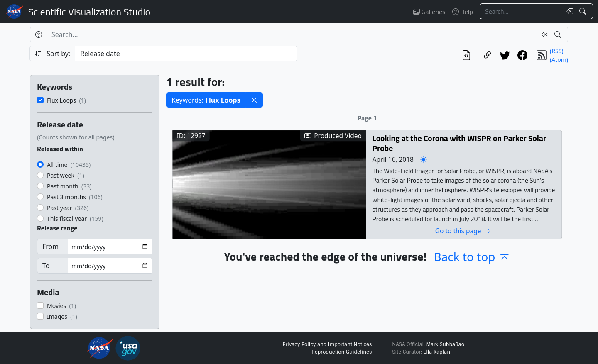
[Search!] (584, 11)
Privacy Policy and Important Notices (327, 344)
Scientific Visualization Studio (89, 12)
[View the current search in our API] (466, 55)
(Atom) (559, 60)
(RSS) (556, 51)
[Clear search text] (568, 11)
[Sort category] (186, 54)
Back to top (472, 257)
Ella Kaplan (437, 352)
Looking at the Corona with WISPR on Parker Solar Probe (460, 143)
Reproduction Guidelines (342, 352)
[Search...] (521, 11)
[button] (254, 100)
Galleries (429, 12)
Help (463, 12)
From (50, 247)
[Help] (38, 34)
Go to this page (464, 231)
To (46, 266)
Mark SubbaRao (445, 344)
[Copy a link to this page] (488, 55)
